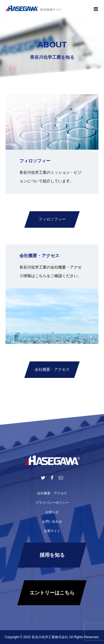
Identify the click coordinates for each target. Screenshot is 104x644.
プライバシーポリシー (52, 503)
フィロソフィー (52, 219)
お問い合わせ (52, 522)
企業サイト (52, 531)
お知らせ (52, 512)
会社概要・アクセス (52, 369)
